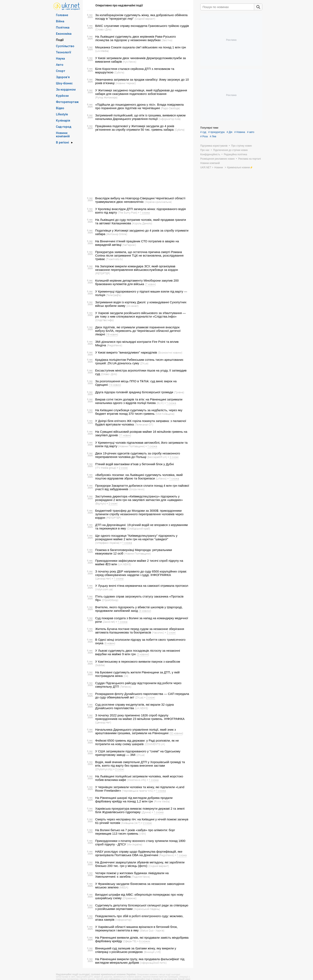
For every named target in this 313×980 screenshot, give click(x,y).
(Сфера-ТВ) (130, 941)
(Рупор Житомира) (106, 97)
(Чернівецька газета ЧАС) (138, 791)
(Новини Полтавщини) (131, 446)
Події (60, 40)
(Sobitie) (100, 665)
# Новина (240, 132)
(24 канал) (132, 306)
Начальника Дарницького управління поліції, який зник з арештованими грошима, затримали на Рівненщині (136, 731)
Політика (63, 27)
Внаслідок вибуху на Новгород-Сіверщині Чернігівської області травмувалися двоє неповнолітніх (140, 200)
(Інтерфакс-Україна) (107, 543)
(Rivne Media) (162, 801)
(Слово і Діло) (103, 29)
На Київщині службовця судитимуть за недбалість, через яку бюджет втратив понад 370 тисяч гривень (139, 412)
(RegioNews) (115, 345)
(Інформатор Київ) (170, 119)
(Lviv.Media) (102, 51)
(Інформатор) (123, 920)
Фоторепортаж (67, 102)
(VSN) (143, 834)
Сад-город (64, 127)
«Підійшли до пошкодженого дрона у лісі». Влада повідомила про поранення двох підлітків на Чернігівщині (139, 106)
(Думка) (146, 812)
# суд (203, 132)
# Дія (229, 132)
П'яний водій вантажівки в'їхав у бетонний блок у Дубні (135, 464)
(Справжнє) (129, 898)
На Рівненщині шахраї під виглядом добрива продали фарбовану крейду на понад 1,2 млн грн (134, 800)
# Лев (213, 136)
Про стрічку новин (242, 146)
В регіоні (62, 142)
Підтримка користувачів (214, 146)
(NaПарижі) (129, 245)
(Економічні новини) (170, 353)
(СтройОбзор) (110, 600)
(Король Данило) (142, 223)
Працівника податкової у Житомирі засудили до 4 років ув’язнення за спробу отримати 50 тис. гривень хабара (135, 128)
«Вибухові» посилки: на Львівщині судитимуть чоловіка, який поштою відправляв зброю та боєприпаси (139, 477)
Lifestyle (62, 114)
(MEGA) (124, 887)
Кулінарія (63, 120)
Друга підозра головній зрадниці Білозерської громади (134, 392)
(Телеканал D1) (144, 424)
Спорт (61, 71)
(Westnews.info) (137, 780)
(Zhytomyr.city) (104, 769)
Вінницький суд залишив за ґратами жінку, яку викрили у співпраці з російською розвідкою (136, 950)
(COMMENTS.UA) (155, 744)
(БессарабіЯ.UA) (157, 457)
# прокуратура (216, 132)
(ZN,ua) (144, 363)
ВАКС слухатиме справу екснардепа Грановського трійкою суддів (142, 26)
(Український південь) (147, 909)
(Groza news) (137, 489)
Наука (60, 58)
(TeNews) (126, 687)
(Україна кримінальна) (158, 202)
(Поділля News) (141, 877)
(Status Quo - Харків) (152, 930)
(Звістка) (167, 40)
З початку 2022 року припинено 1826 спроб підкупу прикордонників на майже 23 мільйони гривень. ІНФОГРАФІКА (140, 717)
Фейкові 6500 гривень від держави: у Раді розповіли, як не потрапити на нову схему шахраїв (137, 742)
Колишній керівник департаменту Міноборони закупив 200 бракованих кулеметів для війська (137, 282)
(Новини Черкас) (126, 83)
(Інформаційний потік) (153, 963)
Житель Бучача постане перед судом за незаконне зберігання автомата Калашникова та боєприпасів (140, 631)
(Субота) (119, 72)
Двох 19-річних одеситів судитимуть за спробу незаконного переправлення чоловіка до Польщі (138, 455)
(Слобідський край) (138, 528)
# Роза (204, 136)
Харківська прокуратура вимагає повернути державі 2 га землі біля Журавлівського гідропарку (140, 810)
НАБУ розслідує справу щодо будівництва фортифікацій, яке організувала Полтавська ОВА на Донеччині (139, 853)
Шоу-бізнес (64, 83)
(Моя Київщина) (165, 414)
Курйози (62, 96)
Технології (63, 52)
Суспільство (65, 46)
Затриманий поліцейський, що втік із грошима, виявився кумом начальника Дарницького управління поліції (140, 117)
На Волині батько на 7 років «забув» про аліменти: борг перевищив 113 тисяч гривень (135, 832)
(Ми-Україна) (135, 844)
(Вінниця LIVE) (152, 952)
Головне (62, 15)
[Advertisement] (137, 164)
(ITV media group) (106, 468)
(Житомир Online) (117, 234)
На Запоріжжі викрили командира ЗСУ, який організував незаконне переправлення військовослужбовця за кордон (137, 268)
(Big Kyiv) (101, 503)
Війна (60, 21)
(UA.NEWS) (124, 564)
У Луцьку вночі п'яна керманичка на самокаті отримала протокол (142, 586)
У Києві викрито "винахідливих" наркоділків (126, 352)
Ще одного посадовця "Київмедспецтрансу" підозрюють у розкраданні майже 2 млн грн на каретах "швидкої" (136, 537)
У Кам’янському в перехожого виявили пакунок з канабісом (138, 661)
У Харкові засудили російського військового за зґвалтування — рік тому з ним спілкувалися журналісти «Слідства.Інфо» (140, 315)
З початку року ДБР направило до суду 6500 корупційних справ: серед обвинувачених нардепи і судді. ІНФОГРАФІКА (141, 573)
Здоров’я (63, 77)
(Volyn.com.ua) (104, 589)
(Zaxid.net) (109, 622)
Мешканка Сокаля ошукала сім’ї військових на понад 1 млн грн (141, 47)
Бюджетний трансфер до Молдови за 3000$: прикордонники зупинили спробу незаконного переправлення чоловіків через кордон (139, 514)
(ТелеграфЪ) (114, 295)
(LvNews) (161, 478)
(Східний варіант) (145, 19)
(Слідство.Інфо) (104, 320)
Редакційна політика (235, 154)
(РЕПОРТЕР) (103, 273)
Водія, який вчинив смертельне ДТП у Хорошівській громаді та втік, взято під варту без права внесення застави (140, 764)
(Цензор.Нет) (103, 578)
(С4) (126, 676)
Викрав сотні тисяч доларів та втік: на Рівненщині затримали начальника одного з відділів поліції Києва (139, 401)
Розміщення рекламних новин (217, 159)
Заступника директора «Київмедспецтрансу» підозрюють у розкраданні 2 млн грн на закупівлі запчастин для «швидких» (139, 498)
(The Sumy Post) (127, 213)
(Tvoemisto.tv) (114, 259)
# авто (251, 132)
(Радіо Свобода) (170, 108)
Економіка (64, 33)
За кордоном (66, 89)
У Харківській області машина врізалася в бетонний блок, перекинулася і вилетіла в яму (136, 929)
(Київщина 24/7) (131, 823)
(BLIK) (160, 403)
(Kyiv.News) (129, 62)
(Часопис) (158, 632)
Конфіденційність (210, 154)
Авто (60, 65)
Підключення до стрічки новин (230, 150)
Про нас (205, 150)
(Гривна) (179, 392)
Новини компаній (63, 134)
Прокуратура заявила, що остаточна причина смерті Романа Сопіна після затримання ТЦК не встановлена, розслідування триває (139, 255)
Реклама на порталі (250, 159)
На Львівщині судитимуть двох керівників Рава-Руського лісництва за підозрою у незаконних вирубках (136, 38)
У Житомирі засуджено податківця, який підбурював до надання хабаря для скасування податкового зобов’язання (141, 92)
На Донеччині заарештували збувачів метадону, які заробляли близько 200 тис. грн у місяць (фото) (140, 864)
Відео (60, 108)
